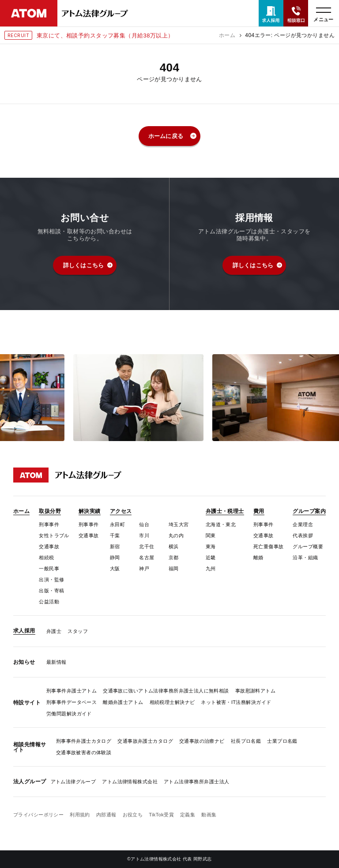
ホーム (227, 35)
